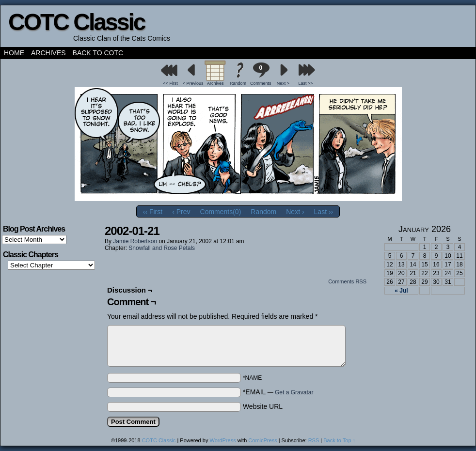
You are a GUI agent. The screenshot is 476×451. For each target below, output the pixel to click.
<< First (170, 83)
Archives (48, 53)
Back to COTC (98, 53)
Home (14, 53)
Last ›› (324, 212)
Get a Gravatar (294, 392)
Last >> (306, 83)
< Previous (193, 83)
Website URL (263, 406)
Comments (261, 74)
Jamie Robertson (135, 241)
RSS (314, 440)
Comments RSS (347, 281)
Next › (295, 212)
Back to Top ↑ (339, 440)
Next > (283, 83)
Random (238, 83)
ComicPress (262, 440)
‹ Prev (181, 212)
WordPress (222, 440)
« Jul (401, 291)
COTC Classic (76, 22)
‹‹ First (153, 212)
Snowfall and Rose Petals (162, 248)
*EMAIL (278, 392)
